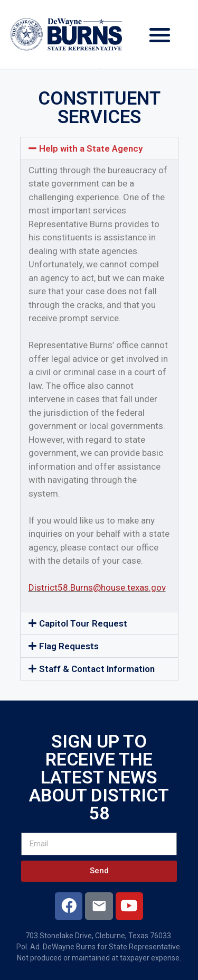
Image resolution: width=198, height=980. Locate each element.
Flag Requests (69, 646)
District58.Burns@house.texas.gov (97, 587)
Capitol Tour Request (83, 623)
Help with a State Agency (91, 148)
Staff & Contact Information (97, 669)
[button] (160, 35)
